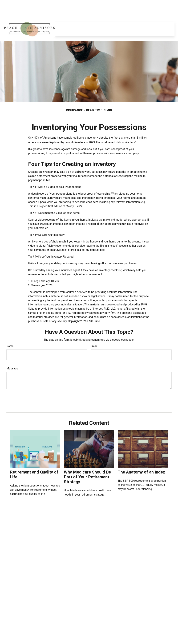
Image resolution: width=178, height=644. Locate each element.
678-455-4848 (22, 612)
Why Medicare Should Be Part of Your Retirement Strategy (87, 467)
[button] (70, 16)
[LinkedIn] (7, 3)
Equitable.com (118, 3)
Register (156, 3)
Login (169, 3)
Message (12, 358)
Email (94, 336)
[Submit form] (14, 389)
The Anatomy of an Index (141, 462)
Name (10, 336)
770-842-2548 (23, 616)
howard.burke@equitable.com (23, 635)
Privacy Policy (139, 3)
